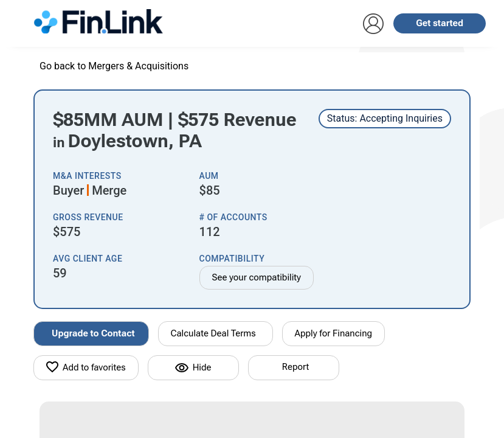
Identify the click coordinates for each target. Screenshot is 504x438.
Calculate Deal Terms (213, 333)
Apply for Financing (334, 333)
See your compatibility (257, 277)
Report (295, 367)
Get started (440, 23)
